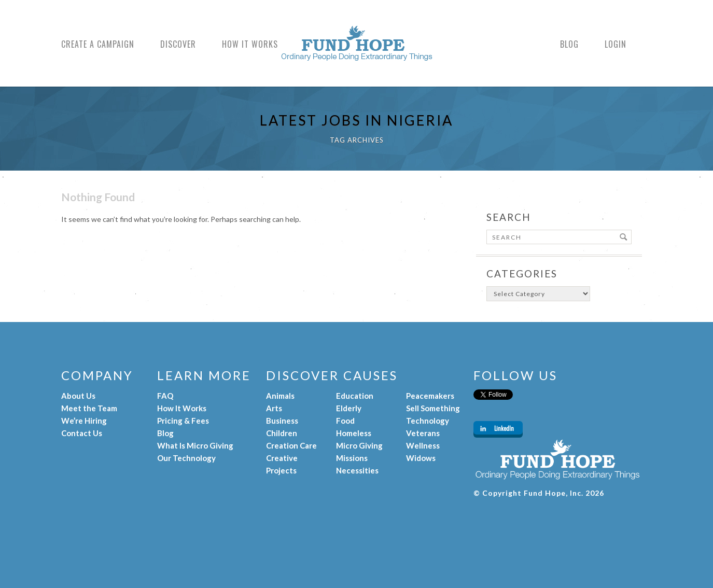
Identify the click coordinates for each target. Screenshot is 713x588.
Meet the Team (89, 408)
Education (355, 396)
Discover (178, 45)
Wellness (423, 445)
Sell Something (433, 408)
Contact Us (82, 433)
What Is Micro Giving (195, 445)
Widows (421, 458)
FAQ (165, 396)
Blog (569, 45)
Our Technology (186, 458)
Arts (274, 408)
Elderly (349, 408)
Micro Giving (359, 445)
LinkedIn (504, 428)
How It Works (250, 45)
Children (282, 433)
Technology (428, 421)
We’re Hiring (84, 421)
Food (345, 421)
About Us (78, 396)
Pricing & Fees (183, 421)
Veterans (423, 433)
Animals (280, 396)
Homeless (354, 433)
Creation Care (291, 445)
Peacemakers (430, 396)
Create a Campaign (98, 45)
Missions (352, 458)
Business (282, 421)
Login (616, 45)
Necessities (357, 470)
